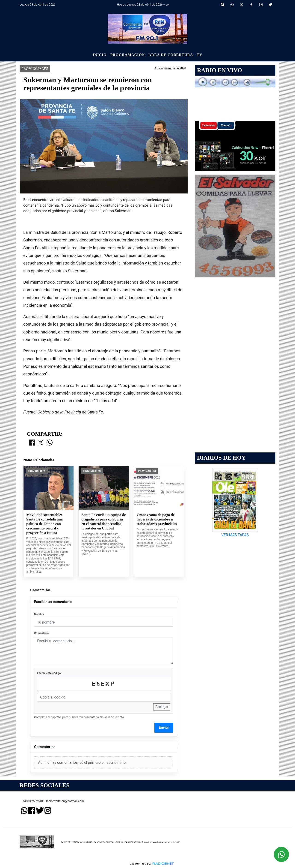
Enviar (164, 727)
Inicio (100, 55)
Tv (200, 55)
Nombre (39, 614)
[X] (241, 5)
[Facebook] (251, 5)
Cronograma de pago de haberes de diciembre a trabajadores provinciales (157, 519)
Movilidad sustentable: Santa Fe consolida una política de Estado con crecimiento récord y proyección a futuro (44, 524)
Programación (127, 55)
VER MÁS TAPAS (235, 535)
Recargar (162, 707)
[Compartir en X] (41, 443)
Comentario (41, 633)
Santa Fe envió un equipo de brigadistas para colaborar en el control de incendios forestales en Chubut (103, 522)
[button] (223, 5)
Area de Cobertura (171, 55)
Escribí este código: (49, 673)
